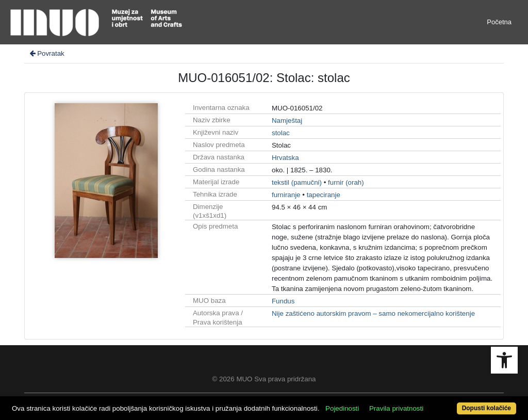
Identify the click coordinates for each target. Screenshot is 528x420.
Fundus (283, 301)
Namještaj (287, 120)
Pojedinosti (342, 408)
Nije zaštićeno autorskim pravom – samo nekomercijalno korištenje (373, 313)
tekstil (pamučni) (297, 182)
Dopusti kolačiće (486, 408)
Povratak (46, 53)
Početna (499, 22)
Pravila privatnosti (396, 408)
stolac (281, 133)
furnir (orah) (346, 182)
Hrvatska (285, 158)
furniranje (286, 195)
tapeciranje (324, 195)
